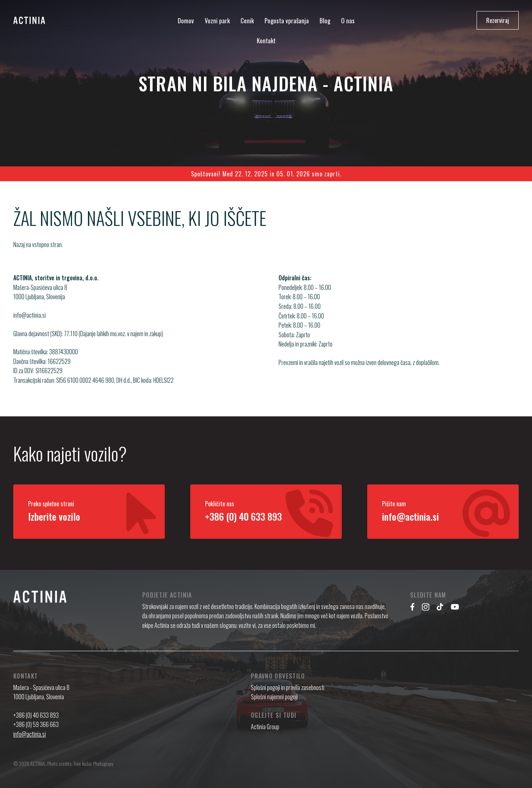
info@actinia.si (30, 322)
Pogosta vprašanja (287, 21)
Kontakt (266, 40)
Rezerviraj (498, 20)
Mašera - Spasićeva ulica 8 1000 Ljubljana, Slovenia (41, 692)
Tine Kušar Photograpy (93, 763)
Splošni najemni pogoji (274, 697)
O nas (348, 21)
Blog (325, 21)
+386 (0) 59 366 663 (36, 724)
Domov (186, 21)
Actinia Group (265, 727)
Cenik (247, 21)
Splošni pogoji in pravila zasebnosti (288, 687)
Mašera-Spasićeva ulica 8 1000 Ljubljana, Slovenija (40, 299)
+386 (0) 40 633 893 (36, 715)
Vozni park (217, 21)
